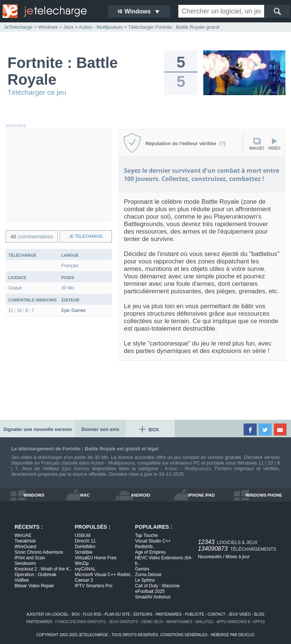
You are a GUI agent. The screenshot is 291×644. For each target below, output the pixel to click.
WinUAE (23, 535)
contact (216, 614)
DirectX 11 (85, 541)
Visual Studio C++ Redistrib (153, 544)
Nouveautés (210, 557)
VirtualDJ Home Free (96, 558)
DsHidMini (85, 547)
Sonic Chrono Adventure (39, 552)
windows (34, 495)
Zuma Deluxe (148, 575)
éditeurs (143, 614)
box (76, 614)
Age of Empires (150, 552)
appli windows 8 (233, 622)
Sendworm (25, 563)
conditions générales (184, 635)
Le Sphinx (145, 580)
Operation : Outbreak (35, 575)
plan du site (117, 614)
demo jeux (152, 622)
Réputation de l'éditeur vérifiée (186, 143)
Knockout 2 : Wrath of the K (43, 569)
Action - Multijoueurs (188, 468)
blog (259, 614)
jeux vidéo (240, 614)
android (140, 495)
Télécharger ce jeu (37, 92)
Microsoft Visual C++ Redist (104, 575)
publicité (195, 614)
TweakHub (25, 541)
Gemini (142, 569)
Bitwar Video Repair (34, 586)
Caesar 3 (84, 580)
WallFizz (204, 622)
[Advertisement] (59, 176)
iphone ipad (202, 495)
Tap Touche (146, 535)
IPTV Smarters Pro (93, 586)
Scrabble (83, 552)
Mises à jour (237, 557)
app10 (259, 622)
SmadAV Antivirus (153, 597)
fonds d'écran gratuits (80, 622)
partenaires (169, 614)
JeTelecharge (18, 27)
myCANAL (85, 569)
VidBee (22, 580)
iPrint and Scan (30, 558)
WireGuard (25, 547)
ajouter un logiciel (47, 614)
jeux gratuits (123, 622)
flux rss (92, 614)
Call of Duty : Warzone (157, 586)
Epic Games (74, 310)
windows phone (264, 495)
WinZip (82, 563)
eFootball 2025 (150, 591)
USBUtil (82, 535)
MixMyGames (179, 622)
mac (85, 495)
